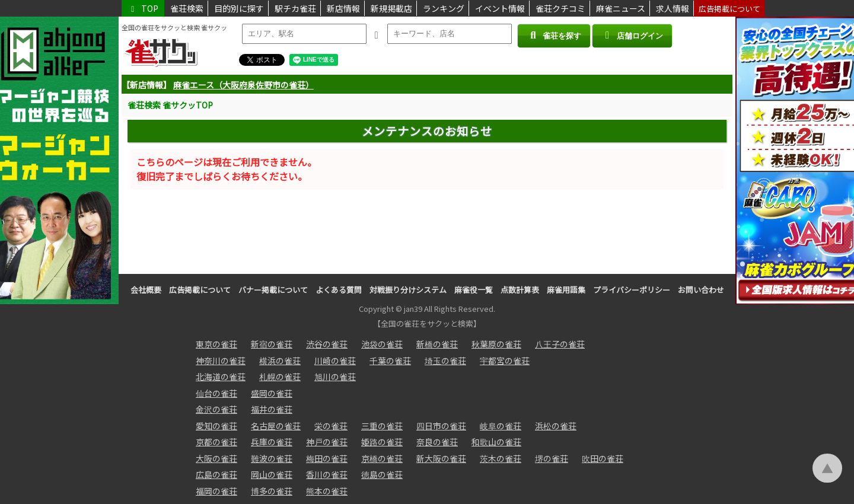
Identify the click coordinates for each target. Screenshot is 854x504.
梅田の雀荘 (327, 458)
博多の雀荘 (272, 491)
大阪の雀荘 (216, 458)
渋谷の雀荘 (327, 344)
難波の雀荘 (272, 458)
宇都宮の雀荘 (505, 361)
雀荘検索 (187, 8)
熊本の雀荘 (327, 491)
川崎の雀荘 (335, 361)
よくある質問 (339, 290)
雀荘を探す (554, 35)
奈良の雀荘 (437, 442)
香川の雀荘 (327, 474)
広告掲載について (729, 9)
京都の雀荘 (216, 442)
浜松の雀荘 (556, 426)
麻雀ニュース (621, 8)
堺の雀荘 (552, 458)
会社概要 (146, 290)
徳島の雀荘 (382, 474)
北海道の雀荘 (221, 377)
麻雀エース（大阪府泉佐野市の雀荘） (243, 85)
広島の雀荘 (216, 474)
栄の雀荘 (331, 426)
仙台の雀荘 (216, 393)
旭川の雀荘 (335, 377)
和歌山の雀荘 (496, 442)
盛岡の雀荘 (272, 393)
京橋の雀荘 (382, 458)
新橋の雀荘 (437, 344)
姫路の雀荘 (382, 442)
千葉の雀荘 (390, 361)
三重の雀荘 (382, 426)
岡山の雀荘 (272, 474)
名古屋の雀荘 (276, 426)
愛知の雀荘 (216, 426)
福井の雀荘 (272, 409)
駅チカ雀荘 (295, 8)
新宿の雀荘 (272, 344)
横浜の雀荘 (280, 361)
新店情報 (343, 8)
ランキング (444, 8)
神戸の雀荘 (327, 442)
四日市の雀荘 (441, 426)
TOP (143, 8)
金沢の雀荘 (216, 409)
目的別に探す (239, 8)
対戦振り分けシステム (408, 290)
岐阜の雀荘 (501, 426)
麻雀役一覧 (474, 290)
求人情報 (673, 8)
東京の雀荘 (216, 344)
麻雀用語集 (566, 290)
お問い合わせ (701, 290)
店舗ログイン (632, 35)
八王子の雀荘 (560, 344)
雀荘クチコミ (560, 8)
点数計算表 (520, 290)
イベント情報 (500, 8)
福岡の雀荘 (216, 491)
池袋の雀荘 (382, 344)
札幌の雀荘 (280, 377)
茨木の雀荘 (501, 458)
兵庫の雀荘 (272, 442)
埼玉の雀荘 (445, 361)
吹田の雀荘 (603, 458)
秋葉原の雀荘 (496, 344)
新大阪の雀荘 (441, 458)
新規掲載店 (391, 8)
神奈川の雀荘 (221, 361)
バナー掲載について (273, 290)
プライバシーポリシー (632, 290)
